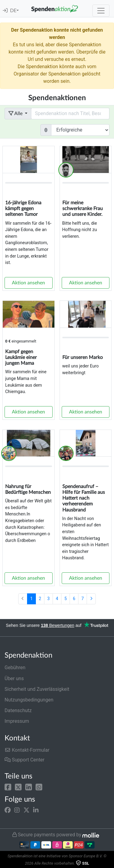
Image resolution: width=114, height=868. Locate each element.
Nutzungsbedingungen (29, 700)
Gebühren (15, 668)
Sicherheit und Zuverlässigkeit (37, 689)
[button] (8, 787)
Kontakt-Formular (27, 750)
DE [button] (13, 11)
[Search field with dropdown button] (70, 114)
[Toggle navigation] (101, 11)
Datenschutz (18, 710)
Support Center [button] (24, 760)
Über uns (14, 678)
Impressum (17, 721)
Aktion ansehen (28, 283)
